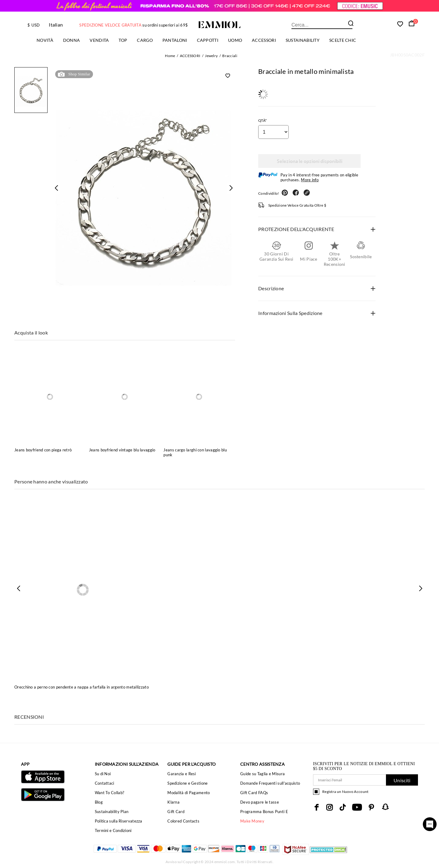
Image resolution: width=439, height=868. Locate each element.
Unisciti (402, 780)
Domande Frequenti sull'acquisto (270, 783)
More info (310, 180)
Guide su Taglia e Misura (262, 774)
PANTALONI (175, 40)
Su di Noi (103, 774)
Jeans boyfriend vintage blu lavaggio (122, 450)
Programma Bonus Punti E (264, 812)
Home (170, 56)
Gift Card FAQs (254, 793)
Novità (45, 40)
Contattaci (105, 783)
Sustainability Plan (112, 812)
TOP (123, 40)
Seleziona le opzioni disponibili (310, 161)
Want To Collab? (110, 793)
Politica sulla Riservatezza (119, 821)
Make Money (252, 821)
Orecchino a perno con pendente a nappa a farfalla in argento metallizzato (82, 687)
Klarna (173, 802)
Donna (72, 40)
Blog (99, 802)
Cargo (145, 40)
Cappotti (208, 40)
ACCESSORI (264, 40)
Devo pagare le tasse (260, 802)
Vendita (99, 40)
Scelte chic (343, 40)
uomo (235, 40)
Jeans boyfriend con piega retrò (43, 450)
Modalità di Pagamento (189, 793)
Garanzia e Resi (182, 774)
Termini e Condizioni (113, 830)
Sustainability (303, 40)
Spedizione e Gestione (187, 783)
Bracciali (230, 56)
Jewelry (211, 56)
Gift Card (176, 812)
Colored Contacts (183, 821)
